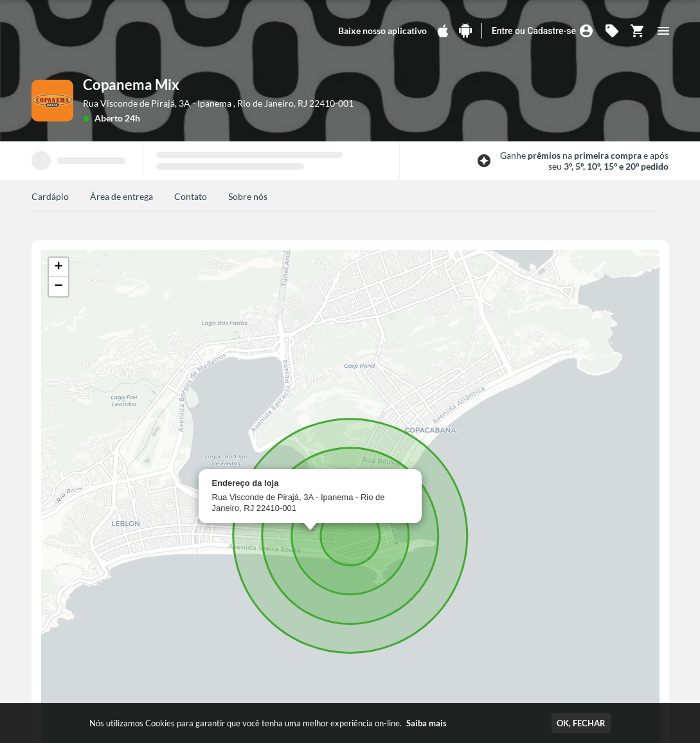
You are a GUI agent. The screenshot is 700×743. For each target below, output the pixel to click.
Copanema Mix (131, 85)
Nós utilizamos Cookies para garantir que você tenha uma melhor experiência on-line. (268, 723)
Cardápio (50, 196)
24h (132, 118)
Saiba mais (426, 723)
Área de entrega (121, 196)
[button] (58, 267)
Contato (191, 196)
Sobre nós (248, 196)
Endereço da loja (246, 483)
